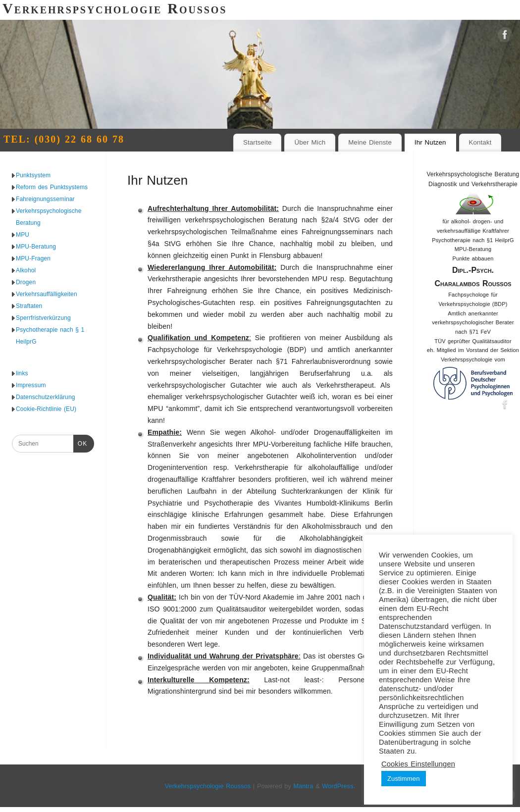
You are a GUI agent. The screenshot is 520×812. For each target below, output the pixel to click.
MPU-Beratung (36, 247)
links (22, 373)
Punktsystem (33, 175)
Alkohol (26, 270)
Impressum (31, 385)
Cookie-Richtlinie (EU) (46, 409)
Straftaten (29, 306)
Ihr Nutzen (430, 142)
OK (80, 444)
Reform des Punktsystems (52, 187)
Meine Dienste (370, 142)
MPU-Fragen (33, 258)
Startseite (258, 142)
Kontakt (480, 142)
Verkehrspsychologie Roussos (208, 786)
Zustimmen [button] (404, 779)
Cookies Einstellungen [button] (418, 764)
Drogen (26, 282)
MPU (23, 235)
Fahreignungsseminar (45, 199)
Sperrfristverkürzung (43, 318)
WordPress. (338, 786)
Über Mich (310, 142)
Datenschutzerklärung (46, 397)
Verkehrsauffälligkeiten (47, 294)
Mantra (303, 786)
